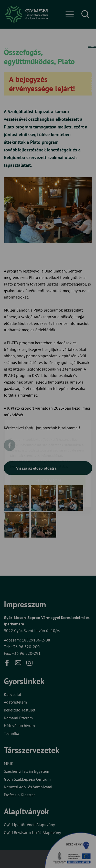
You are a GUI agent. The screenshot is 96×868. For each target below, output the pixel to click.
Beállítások (48, 475)
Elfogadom (48, 460)
